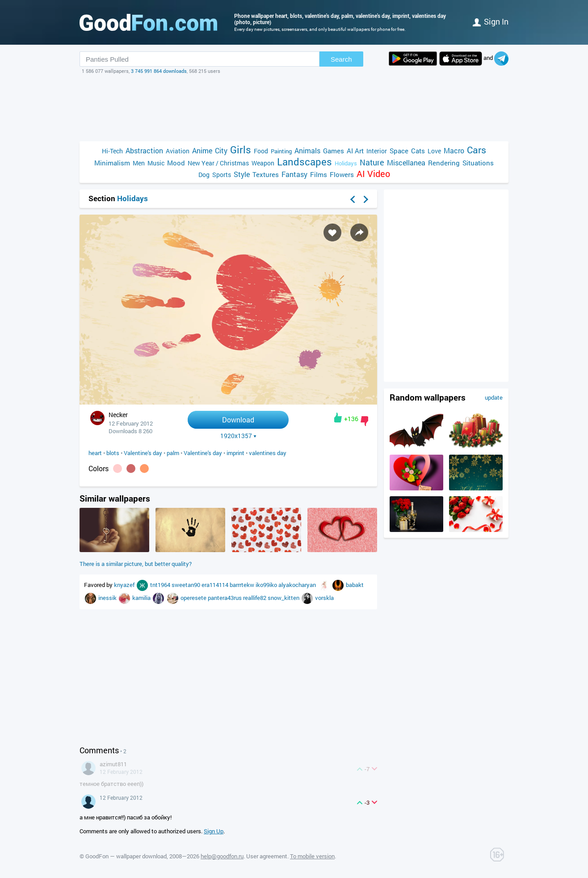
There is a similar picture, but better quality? (136, 564)
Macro (454, 150)
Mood (176, 163)
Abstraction (144, 150)
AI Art (355, 151)
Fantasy (294, 174)
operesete (194, 598)
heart (95, 453)
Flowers (342, 174)
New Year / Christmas (218, 163)
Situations (478, 163)
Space (399, 151)
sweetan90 (187, 585)
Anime (202, 150)
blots (113, 453)
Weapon (263, 163)
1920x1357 (238, 436)
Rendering (444, 163)
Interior (377, 151)
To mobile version (312, 856)
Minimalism (112, 163)
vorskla (324, 598)
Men (139, 163)
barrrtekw (243, 585)
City (221, 150)
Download (238, 420)
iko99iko (267, 585)
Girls (241, 150)
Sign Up (214, 831)
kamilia (142, 598)
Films (319, 174)
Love (434, 151)
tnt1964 (161, 585)
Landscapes (304, 162)
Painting (281, 151)
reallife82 (255, 598)
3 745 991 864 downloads (159, 71)
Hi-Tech (112, 151)
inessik (108, 598)
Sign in (491, 21)
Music (156, 163)
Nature (372, 163)
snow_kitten (284, 598)
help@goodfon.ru (222, 856)
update (494, 397)
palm (173, 453)
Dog (204, 175)
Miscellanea (406, 163)
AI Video (373, 174)
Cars (477, 150)
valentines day (268, 453)
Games (334, 151)
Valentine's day (143, 453)
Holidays (346, 163)
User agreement (267, 856)
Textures (266, 174)
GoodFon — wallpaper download (126, 856)
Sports (222, 175)
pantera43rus (225, 598)
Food (261, 151)
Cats (418, 151)
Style (242, 174)
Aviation (178, 151)
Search (341, 59)
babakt (355, 585)
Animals (307, 150)
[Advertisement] (294, 108)
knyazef (125, 585)
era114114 (216, 585)
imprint (235, 453)
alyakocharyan (298, 585)
